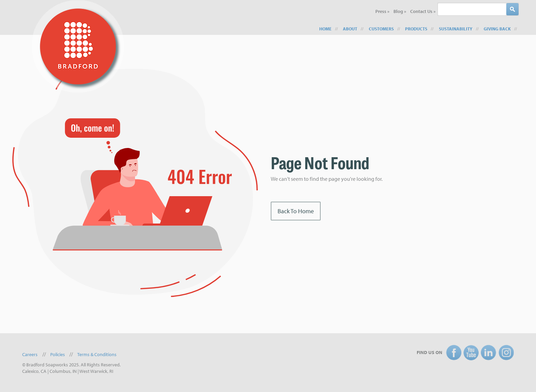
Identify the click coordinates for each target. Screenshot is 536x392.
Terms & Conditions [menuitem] (97, 354)
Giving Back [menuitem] (497, 29)
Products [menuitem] (416, 29)
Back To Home (296, 211)
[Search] (512, 9)
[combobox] (472, 9)
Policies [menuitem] (58, 354)
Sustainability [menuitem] (456, 29)
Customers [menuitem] (381, 29)
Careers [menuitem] (30, 354)
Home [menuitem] (325, 29)
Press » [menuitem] (382, 11)
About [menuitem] (350, 29)
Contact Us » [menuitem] (423, 11)
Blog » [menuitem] (400, 11)
